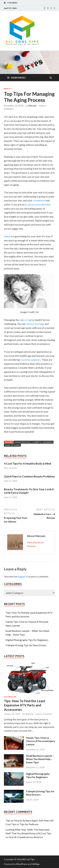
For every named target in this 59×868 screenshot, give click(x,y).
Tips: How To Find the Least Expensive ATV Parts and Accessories (25, 705)
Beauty (8, 89)
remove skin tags (35, 324)
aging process (22, 442)
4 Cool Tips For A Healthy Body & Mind (28, 464)
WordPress (22, 864)
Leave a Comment (44, 714)
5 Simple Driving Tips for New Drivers (26, 645)
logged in (23, 576)
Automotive (10, 697)
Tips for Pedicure (29, 824)
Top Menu (12, 3)
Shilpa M (29, 714)
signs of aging (27, 320)
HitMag (36, 864)
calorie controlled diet (38, 204)
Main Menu (18, 78)
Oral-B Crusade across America (26, 837)
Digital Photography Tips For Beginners (27, 640)
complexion (39, 200)
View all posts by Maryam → (35, 544)
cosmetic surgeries (30, 360)
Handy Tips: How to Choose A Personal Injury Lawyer (41, 741)
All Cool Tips (28, 859)
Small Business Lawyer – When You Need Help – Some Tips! (40, 759)
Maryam (32, 106)
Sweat (7, 236)
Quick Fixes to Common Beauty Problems (29, 476)
